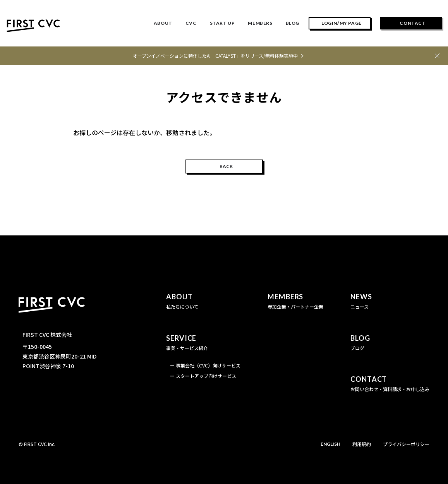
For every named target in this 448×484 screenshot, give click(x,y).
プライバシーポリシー (406, 444)
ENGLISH (330, 444)
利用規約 (362, 444)
